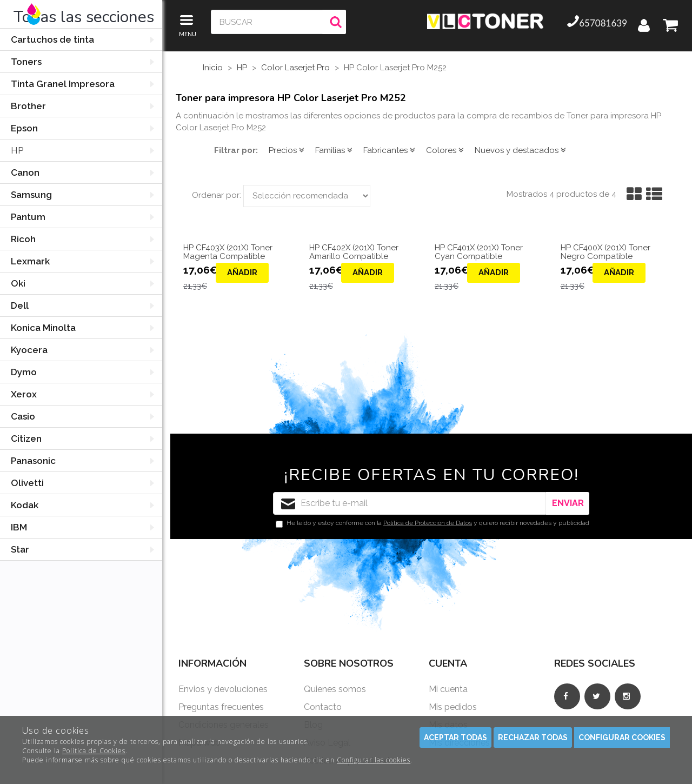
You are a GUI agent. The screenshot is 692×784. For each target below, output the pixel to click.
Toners (26, 62)
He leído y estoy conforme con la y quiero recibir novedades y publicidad (432, 523)
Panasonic (33, 461)
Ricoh (23, 239)
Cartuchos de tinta (52, 39)
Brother (28, 106)
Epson (24, 128)
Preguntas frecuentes (221, 707)
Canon (25, 172)
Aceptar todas (455, 738)
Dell (20, 305)
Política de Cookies (94, 751)
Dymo (24, 372)
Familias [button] (334, 150)
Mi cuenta (448, 689)
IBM (19, 527)
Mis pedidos (453, 707)
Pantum (28, 217)
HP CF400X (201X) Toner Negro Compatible (605, 252)
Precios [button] (287, 150)
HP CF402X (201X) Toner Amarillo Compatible (354, 252)
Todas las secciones (84, 17)
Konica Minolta (43, 328)
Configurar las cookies (374, 760)
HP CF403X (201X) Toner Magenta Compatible (228, 252)
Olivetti (27, 483)
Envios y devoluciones (223, 689)
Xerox (24, 394)
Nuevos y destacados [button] (520, 150)
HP (17, 150)
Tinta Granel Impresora (63, 84)
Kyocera (29, 350)
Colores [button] (445, 150)
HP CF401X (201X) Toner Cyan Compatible (479, 252)
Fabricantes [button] (389, 150)
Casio (23, 416)
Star (20, 549)
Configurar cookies (622, 738)
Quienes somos (335, 689)
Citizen (26, 438)
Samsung (31, 195)
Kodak (25, 505)
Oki (18, 283)
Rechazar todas (533, 738)
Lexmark (30, 261)
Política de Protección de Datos (428, 523)
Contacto (323, 707)
